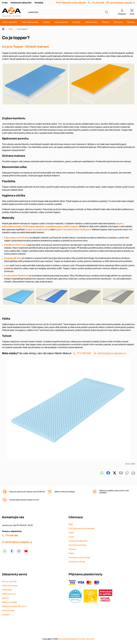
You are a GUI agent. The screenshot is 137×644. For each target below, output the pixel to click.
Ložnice (46, 22)
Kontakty (39, 3)
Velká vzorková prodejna (65, 492)
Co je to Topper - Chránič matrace (26, 47)
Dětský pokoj (91, 22)
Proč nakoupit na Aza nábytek (71, 3)
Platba (71, 553)
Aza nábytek (64, 639)
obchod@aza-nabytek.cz (122, 3)
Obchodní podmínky (78, 545)
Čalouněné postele (30, 22)
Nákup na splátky (10, 602)
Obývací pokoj (61, 22)
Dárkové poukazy (10, 586)
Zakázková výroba (77, 562)
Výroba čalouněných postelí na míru (24, 500)
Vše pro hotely (8, 610)
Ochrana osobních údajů (79, 558)
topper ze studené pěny (38, 229)
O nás (5, 3)
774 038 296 (98, 3)
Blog (11, 29)
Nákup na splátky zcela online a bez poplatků (114, 492)
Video (71, 533)
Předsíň (105, 22)
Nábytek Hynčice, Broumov (14, 606)
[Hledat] (107, 12)
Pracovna (118, 22)
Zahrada (131, 22)
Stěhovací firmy (9, 594)
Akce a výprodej (10, 22)
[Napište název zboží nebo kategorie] (68, 12)
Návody (6, 598)
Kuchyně (76, 22)
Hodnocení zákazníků (21, 3)
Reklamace (7, 590)
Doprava (72, 549)
